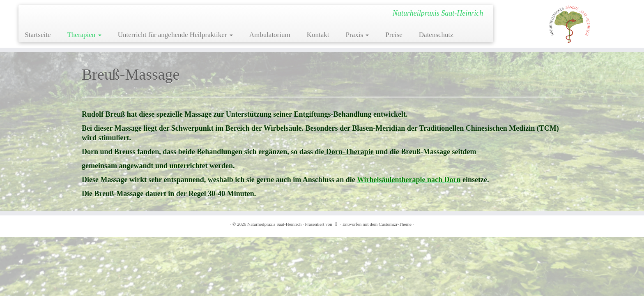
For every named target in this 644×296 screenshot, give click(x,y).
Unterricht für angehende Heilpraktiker (175, 35)
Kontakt (318, 35)
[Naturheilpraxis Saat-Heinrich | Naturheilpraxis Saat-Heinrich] (570, 24)
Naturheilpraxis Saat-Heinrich (274, 224)
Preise (394, 35)
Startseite (38, 35)
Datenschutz (436, 35)
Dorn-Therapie (349, 152)
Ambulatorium (270, 35)
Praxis (358, 35)
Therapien (84, 35)
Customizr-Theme (395, 224)
